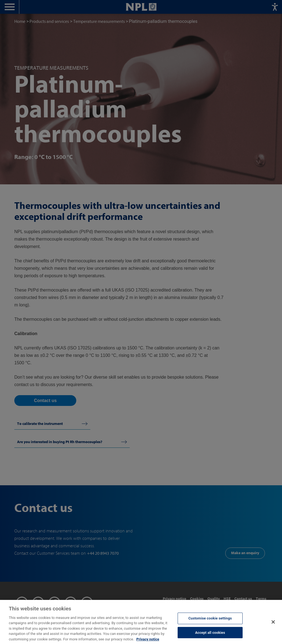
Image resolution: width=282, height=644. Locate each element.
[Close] (273, 627)
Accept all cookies (210, 638)
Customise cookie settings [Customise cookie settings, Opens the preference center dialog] (210, 623)
